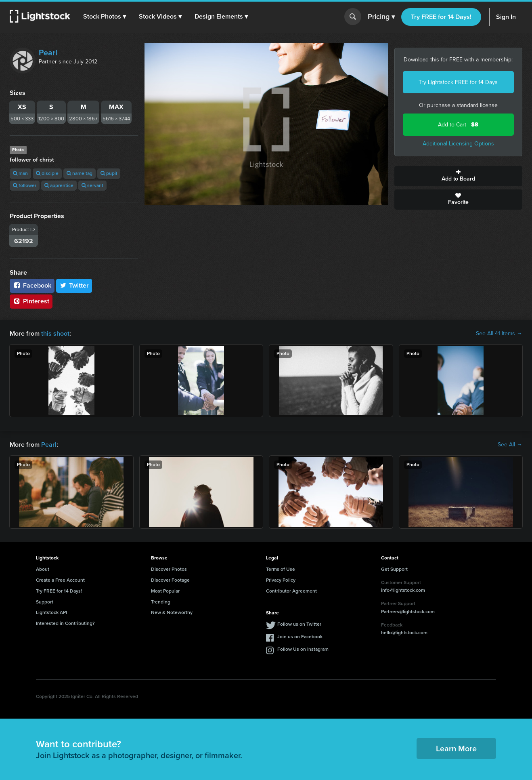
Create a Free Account (60, 580)
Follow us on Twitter (299, 624)
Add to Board (459, 176)
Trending (161, 602)
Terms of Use (281, 569)
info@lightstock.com (403, 590)
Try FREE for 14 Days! (441, 17)
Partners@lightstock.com (408, 612)
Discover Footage (170, 580)
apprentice (59, 185)
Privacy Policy (281, 580)
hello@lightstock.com (404, 633)
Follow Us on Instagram (303, 649)
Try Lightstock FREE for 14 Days (458, 82)
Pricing (381, 17)
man (20, 173)
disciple (47, 173)
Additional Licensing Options (458, 144)
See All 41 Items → (499, 334)
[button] (105, 17)
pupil (109, 173)
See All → (510, 445)
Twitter (74, 285)
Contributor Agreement (291, 591)
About (43, 569)
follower (25, 185)
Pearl (48, 53)
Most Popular (165, 591)
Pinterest (31, 301)
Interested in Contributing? (65, 623)
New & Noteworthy (172, 612)
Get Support (394, 569)
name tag (80, 173)
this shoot (55, 333)
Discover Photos (169, 569)
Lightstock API (51, 612)
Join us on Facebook (300, 637)
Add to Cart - (458, 125)
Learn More (456, 748)
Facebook (32, 285)
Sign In (506, 17)
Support (45, 602)
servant (92, 185)
